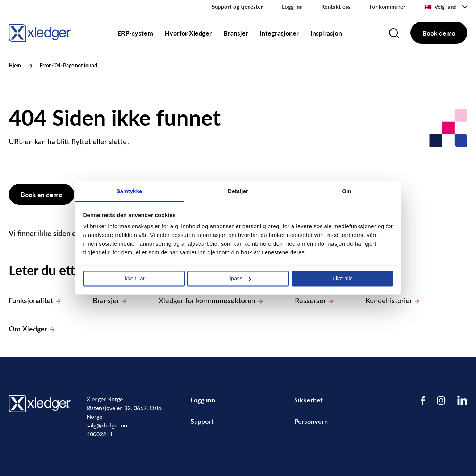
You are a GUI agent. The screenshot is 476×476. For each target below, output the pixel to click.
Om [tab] (346, 191)
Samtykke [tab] (130, 191)
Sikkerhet (308, 400)
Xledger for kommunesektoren (211, 300)
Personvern (311, 421)
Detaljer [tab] (238, 191)
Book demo (439, 33)
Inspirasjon (326, 33)
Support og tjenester (237, 7)
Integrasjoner (279, 33)
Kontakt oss (336, 7)
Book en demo (41, 194)
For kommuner (387, 7)
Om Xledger (32, 328)
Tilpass (238, 278)
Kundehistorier (393, 300)
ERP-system (135, 33)
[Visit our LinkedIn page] (462, 400)
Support (202, 421)
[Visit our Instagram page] (441, 400)
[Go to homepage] (40, 32)
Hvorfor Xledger (188, 33)
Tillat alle (342, 278)
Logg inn (292, 7)
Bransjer (236, 33)
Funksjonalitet (35, 300)
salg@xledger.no (107, 425)
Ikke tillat (134, 278)
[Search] (394, 33)
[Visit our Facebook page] (423, 400)
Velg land (440, 7)
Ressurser (314, 300)
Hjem (15, 65)
